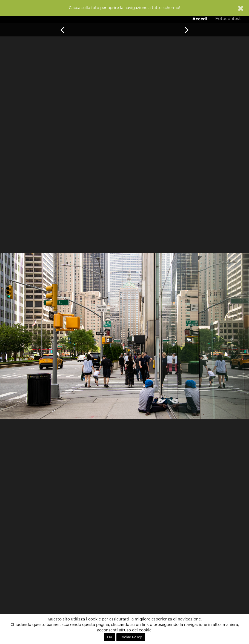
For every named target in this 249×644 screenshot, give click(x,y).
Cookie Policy (131, 637)
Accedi (200, 19)
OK (110, 637)
